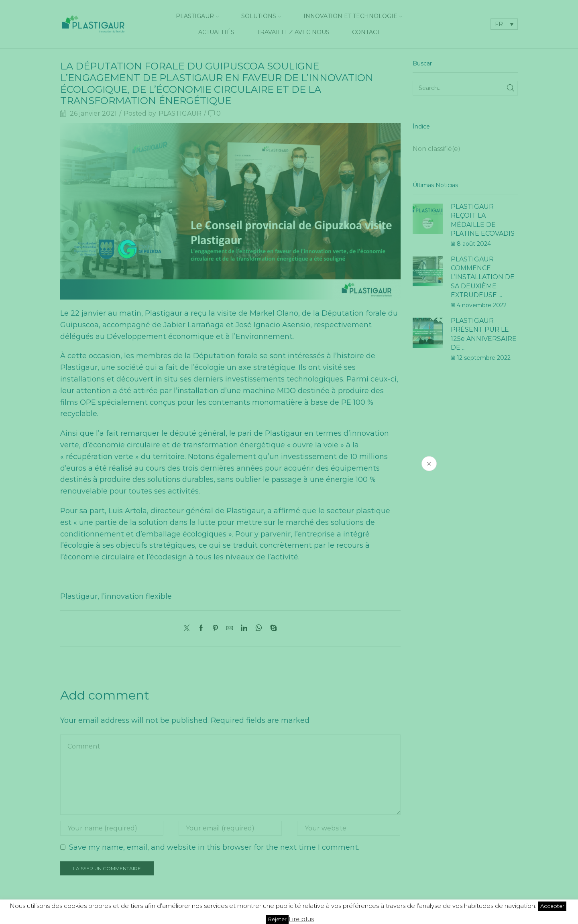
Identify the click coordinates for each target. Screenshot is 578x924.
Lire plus (301, 919)
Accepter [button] (552, 906)
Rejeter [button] (277, 919)
